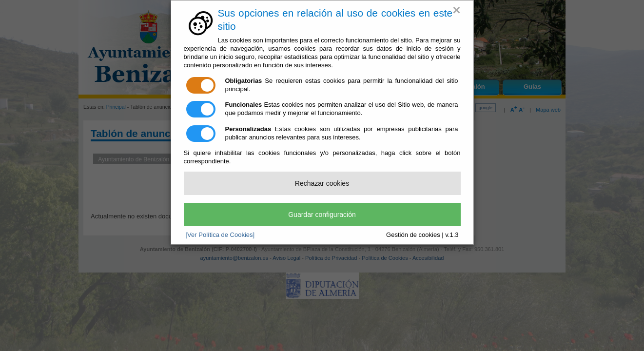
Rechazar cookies (322, 183)
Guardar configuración (322, 214)
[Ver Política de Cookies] (220, 235)
